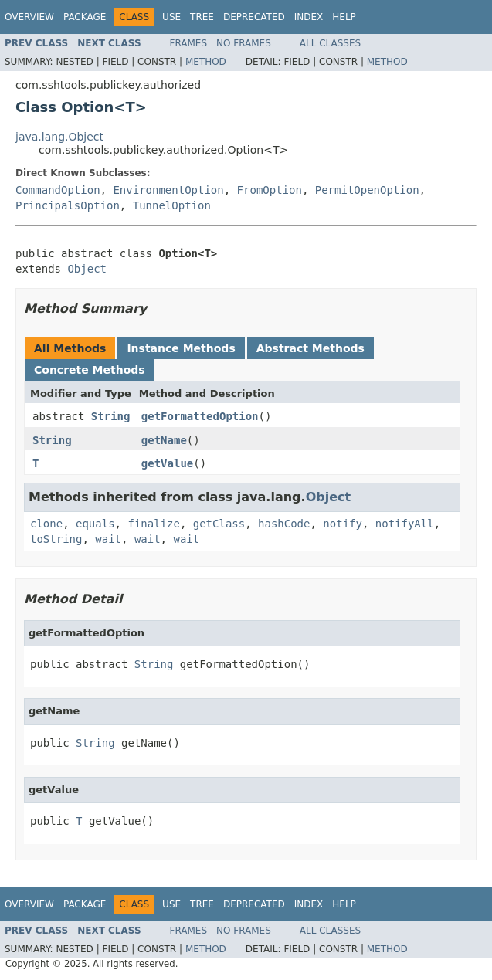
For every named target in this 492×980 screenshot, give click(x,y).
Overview (29, 17)
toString (56, 539)
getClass (219, 524)
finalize (153, 524)
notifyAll (405, 524)
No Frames (244, 43)
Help (344, 17)
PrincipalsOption (68, 205)
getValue (167, 463)
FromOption (270, 190)
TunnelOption (172, 205)
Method (206, 62)
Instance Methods (181, 348)
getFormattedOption (200, 416)
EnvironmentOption (168, 190)
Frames (189, 43)
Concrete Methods (90, 370)
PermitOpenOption (367, 190)
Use (171, 17)
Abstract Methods (310, 348)
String (111, 416)
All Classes (330, 43)
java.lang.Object (59, 137)
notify (343, 524)
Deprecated (254, 17)
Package (85, 17)
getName (164, 440)
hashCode (284, 524)
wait (108, 539)
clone (46, 524)
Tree (202, 17)
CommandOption (58, 190)
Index (309, 17)
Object (87, 269)
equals (95, 524)
